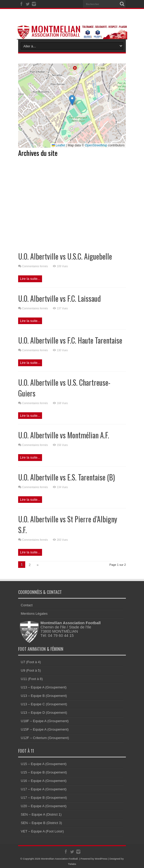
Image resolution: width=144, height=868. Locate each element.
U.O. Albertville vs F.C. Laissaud (60, 298)
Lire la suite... (30, 279)
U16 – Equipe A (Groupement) (44, 781)
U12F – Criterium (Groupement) (45, 738)
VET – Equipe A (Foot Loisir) (42, 831)
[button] (72, 100)
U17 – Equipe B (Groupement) (44, 798)
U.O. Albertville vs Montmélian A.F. (64, 435)
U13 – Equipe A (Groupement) (44, 687)
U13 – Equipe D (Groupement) (44, 713)
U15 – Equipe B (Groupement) (44, 772)
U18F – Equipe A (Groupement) (45, 721)
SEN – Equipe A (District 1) (41, 814)
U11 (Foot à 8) (32, 679)
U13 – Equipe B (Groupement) (44, 696)
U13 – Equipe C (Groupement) (44, 704)
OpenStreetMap (96, 145)
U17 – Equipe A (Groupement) (44, 789)
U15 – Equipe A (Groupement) (44, 764)
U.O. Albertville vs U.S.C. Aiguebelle (65, 256)
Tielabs (72, 864)
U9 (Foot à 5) (31, 670)
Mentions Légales (34, 614)
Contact (27, 605)
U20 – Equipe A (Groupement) (44, 806)
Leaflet (58, 145)
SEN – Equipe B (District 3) (41, 823)
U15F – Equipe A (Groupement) (45, 729)
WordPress (101, 859)
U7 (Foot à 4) (31, 662)
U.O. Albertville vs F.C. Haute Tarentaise (70, 340)
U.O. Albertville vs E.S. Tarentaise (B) (66, 477)
